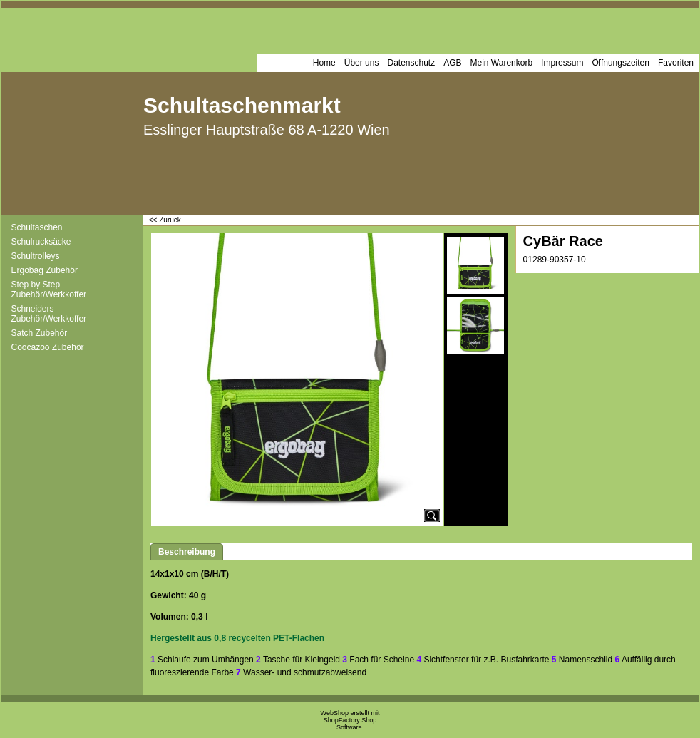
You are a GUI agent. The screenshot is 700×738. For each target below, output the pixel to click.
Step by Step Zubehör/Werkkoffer (49, 289)
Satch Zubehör (40, 333)
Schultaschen (37, 227)
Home (324, 63)
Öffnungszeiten (621, 63)
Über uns (362, 63)
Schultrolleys (36, 256)
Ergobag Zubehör (45, 270)
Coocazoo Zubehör (48, 347)
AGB (452, 63)
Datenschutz (411, 63)
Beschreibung (187, 552)
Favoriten (676, 63)
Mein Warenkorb (502, 63)
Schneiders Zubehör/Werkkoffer (49, 314)
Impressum (562, 63)
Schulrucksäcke (41, 242)
